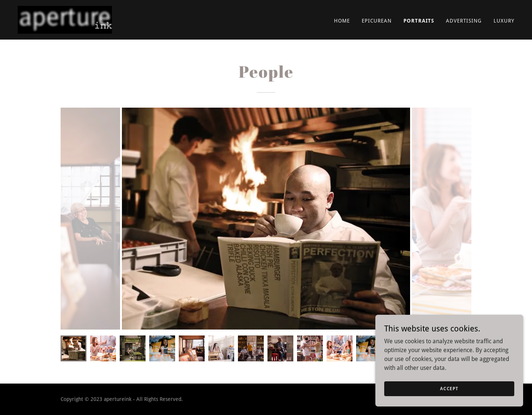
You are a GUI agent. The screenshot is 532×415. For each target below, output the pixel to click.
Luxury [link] (504, 21)
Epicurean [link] (377, 21)
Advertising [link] (464, 21)
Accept (449, 388)
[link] (65, 19)
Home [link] (342, 21)
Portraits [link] (419, 21)
